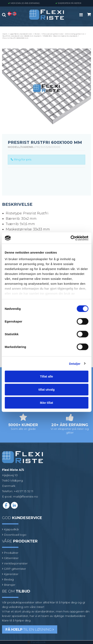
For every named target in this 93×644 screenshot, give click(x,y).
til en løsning (30, 629)
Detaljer (75, 363)
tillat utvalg (46, 389)
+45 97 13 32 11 (24, 491)
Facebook (38, 642)
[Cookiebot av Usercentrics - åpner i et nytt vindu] (70, 238)
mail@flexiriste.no (26, 496)
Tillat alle (47, 376)
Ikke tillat (46, 403)
